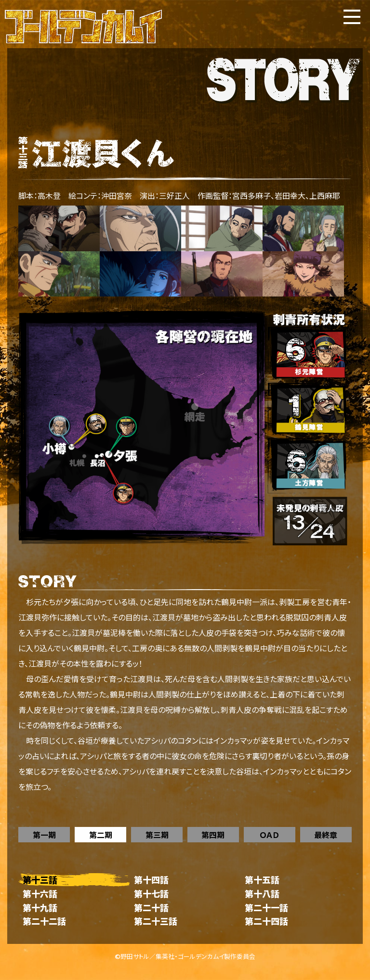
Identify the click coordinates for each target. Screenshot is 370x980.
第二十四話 (266, 921)
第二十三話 (156, 921)
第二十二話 (44, 921)
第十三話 (40, 880)
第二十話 (151, 908)
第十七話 (151, 894)
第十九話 (40, 908)
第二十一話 (266, 908)
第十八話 (262, 894)
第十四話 (151, 880)
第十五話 (262, 880)
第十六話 (40, 894)
